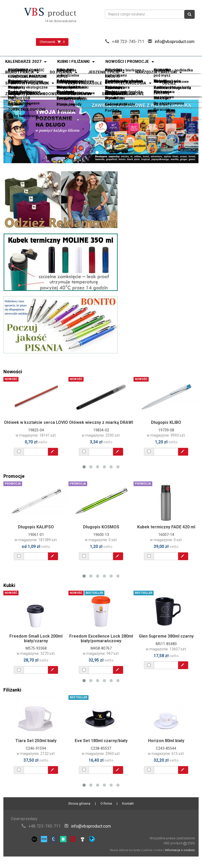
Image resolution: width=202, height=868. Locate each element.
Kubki (9, 585)
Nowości (13, 372)
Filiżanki (12, 690)
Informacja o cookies (180, 850)
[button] (18, 132)
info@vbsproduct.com (175, 42)
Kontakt (128, 803)
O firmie (106, 803)
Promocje (14, 476)
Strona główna (79, 803)
